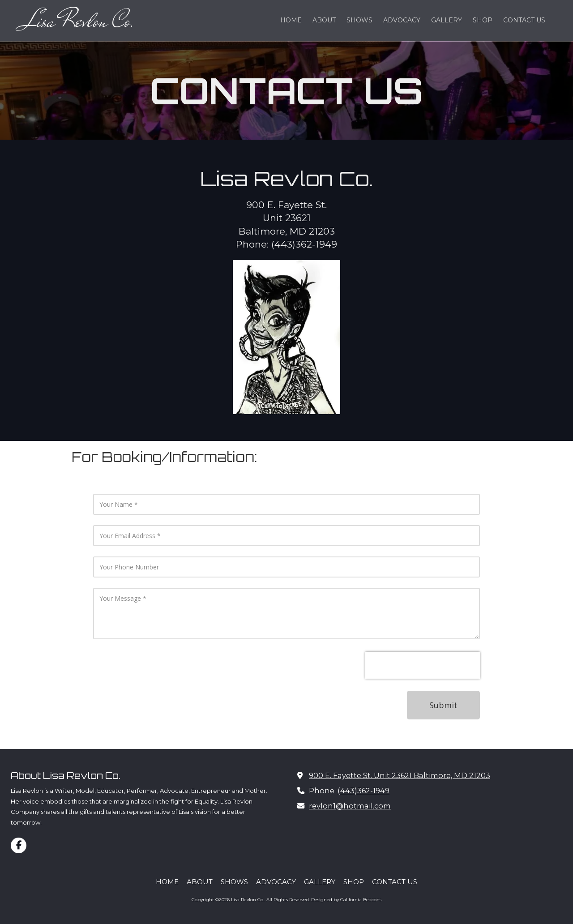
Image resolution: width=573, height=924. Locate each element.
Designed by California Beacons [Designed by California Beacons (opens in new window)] (346, 900)
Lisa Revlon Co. (79, 21)
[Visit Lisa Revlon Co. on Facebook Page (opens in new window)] (19, 845)
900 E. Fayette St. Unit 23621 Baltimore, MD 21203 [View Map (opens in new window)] (400, 775)
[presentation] (423, 665)
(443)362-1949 (363, 791)
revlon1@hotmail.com (350, 806)
